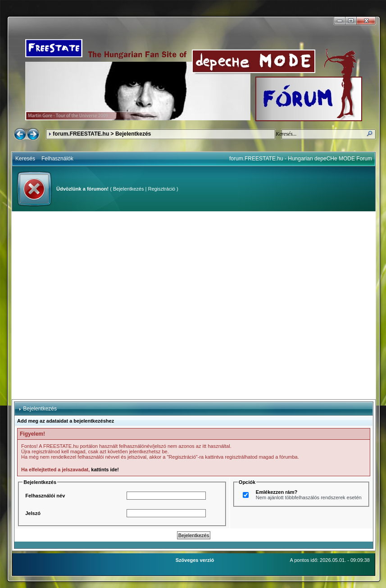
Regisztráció (161, 189)
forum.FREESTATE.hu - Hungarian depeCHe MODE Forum (301, 159)
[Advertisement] (92, 305)
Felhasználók (57, 159)
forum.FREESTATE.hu (81, 134)
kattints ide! (105, 469)
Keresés (25, 159)
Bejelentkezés (129, 189)
